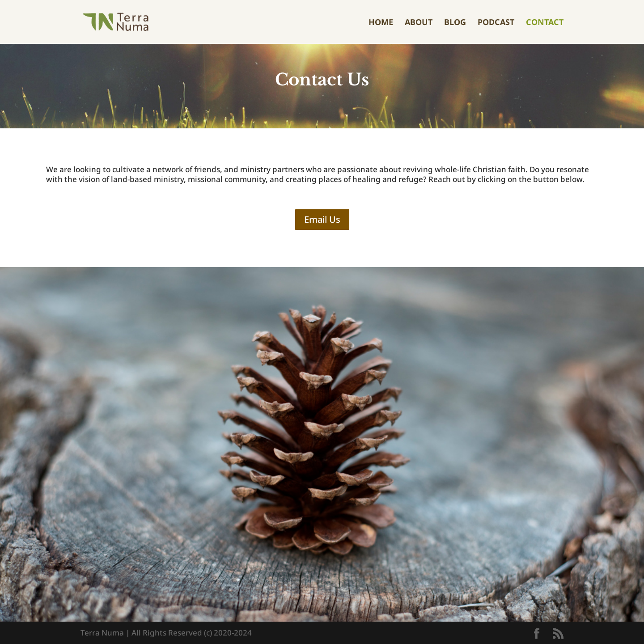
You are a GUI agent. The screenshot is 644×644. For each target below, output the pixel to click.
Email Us (322, 219)
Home (381, 23)
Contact (545, 23)
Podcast (496, 23)
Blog (455, 23)
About (419, 23)
